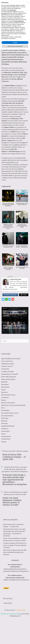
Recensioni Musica (7, 416)
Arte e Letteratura (7, 361)
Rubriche (4, 421)
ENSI (13, 132)
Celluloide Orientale (8, 364)
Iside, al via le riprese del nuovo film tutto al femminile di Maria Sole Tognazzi (15, 552)
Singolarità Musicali (8, 426)
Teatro (3, 434)
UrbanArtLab (6, 439)
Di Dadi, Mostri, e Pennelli (9, 374)
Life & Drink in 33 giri (8, 395)
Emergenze (5, 384)
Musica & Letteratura (8, 403)
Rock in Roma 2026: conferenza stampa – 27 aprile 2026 (14, 457)
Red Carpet (5, 418)
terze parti (4, 608)
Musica (15, 39)
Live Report (5, 397)
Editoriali (4, 382)
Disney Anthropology (8, 379)
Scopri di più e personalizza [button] (15, 641)
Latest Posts (10, 277)
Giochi (3, 390)
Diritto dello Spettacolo (9, 377)
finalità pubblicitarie (19, 616)
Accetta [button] (15, 637)
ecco (25, 55)
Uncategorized (6, 436)
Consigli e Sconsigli (7, 371)
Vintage (4, 442)
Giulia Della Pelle (16, 279)
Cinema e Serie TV (7, 366)
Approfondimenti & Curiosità (11, 359)
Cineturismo (5, 369)
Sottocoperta (5, 431)
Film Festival (5, 387)
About (4, 277)
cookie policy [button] (13, 604)
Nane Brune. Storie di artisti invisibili (13, 405)
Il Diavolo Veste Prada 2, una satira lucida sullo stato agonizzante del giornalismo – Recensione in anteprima (15, 480)
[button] (28, 597)
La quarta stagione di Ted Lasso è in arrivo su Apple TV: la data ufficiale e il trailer (15, 545)
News (3, 408)
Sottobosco (5, 429)
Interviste (4, 392)
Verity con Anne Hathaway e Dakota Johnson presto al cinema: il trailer (12, 501)
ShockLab (4, 423)
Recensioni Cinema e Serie (10, 413)
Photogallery (5, 410)
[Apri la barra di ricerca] (18, 2)
